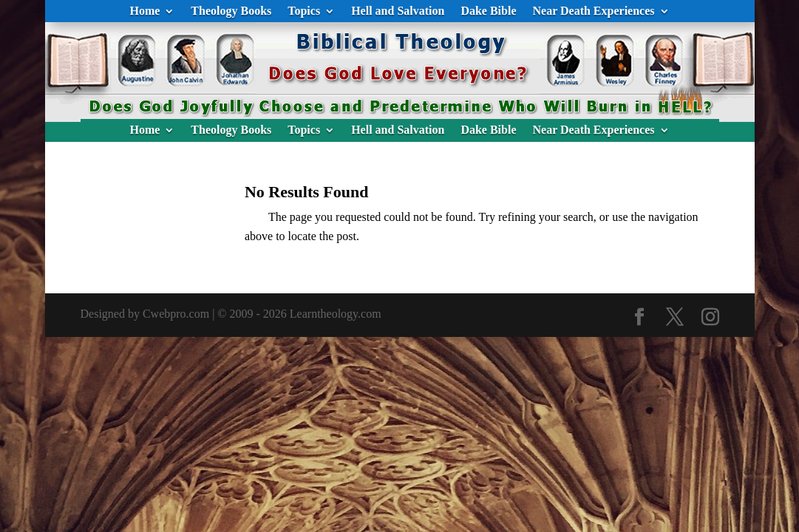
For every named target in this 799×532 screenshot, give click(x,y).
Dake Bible (488, 11)
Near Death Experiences (594, 11)
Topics (304, 11)
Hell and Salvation (398, 11)
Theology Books (231, 11)
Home (144, 11)
